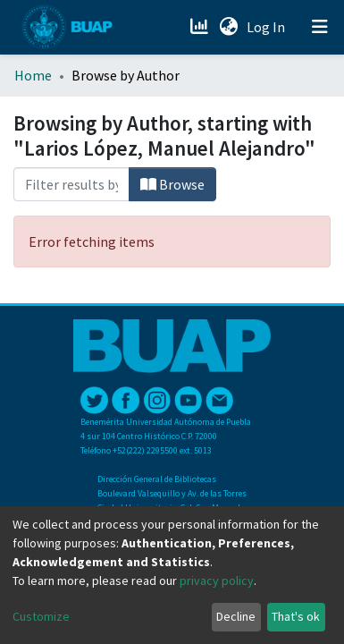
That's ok (296, 616)
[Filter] (71, 184)
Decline (236, 616)
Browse (172, 184)
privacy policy (217, 580)
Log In (268, 27)
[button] (228, 27)
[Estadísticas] (201, 27)
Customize (41, 616)
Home (33, 75)
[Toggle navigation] (320, 27)
